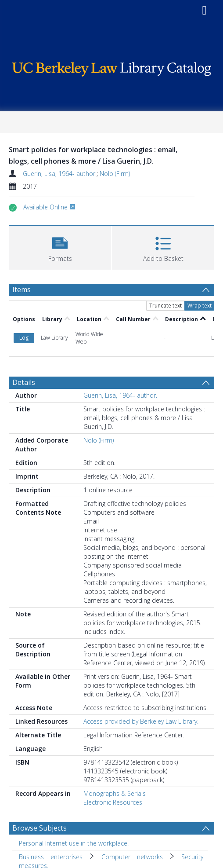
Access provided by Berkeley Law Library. (141, 721)
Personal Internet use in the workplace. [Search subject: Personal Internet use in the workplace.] (74, 843)
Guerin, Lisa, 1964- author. (60, 174)
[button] (60, 247)
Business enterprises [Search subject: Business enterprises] (51, 857)
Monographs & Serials (115, 793)
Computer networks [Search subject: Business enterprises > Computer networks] (132, 857)
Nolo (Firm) (115, 174)
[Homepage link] (111, 67)
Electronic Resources (113, 802)
